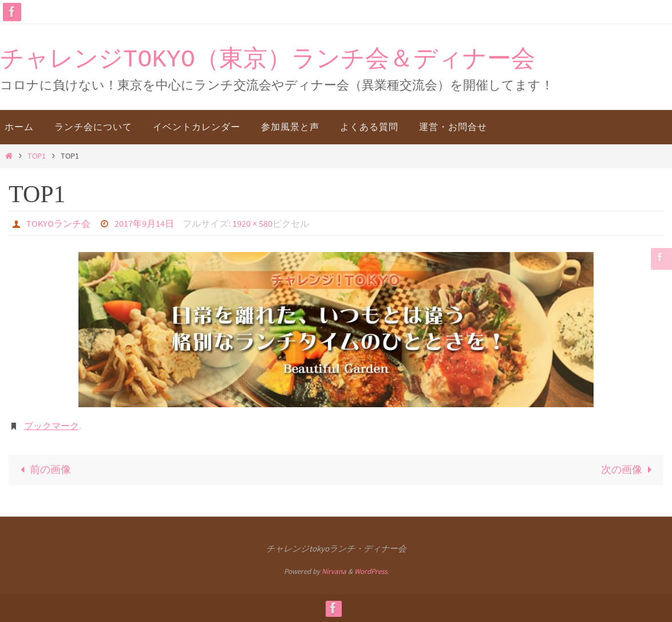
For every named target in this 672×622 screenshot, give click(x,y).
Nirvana (334, 571)
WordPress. (371, 571)
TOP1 (37, 156)
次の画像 (629, 469)
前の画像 (43, 469)
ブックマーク (52, 426)
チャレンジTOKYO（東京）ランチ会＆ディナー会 (268, 60)
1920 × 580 (252, 223)
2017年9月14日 (144, 223)
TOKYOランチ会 (58, 223)
